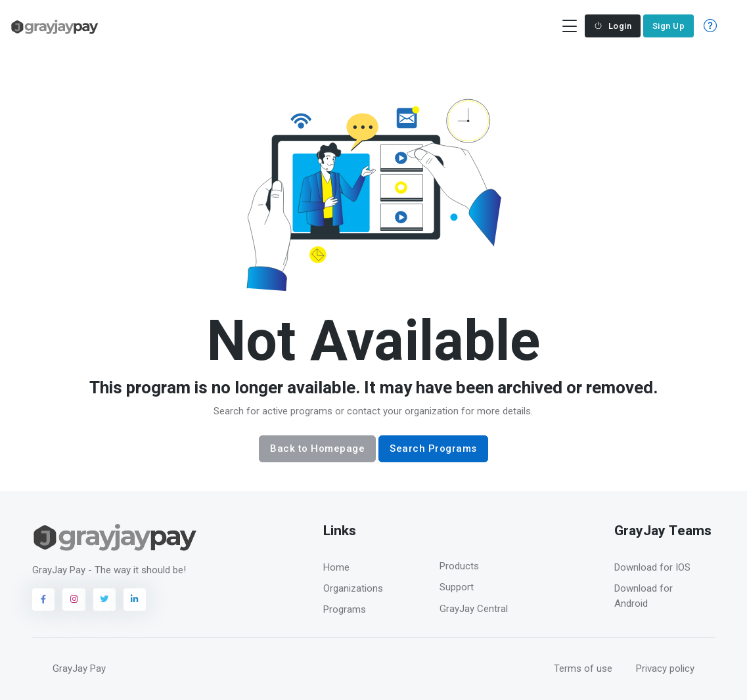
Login (613, 26)
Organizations (353, 588)
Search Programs (433, 448)
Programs (345, 609)
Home (336, 567)
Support (457, 587)
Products (459, 566)
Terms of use (583, 668)
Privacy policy (665, 668)
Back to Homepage (317, 448)
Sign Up (669, 26)
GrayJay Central (474, 609)
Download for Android (644, 596)
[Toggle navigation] (569, 26)
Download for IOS (652, 567)
